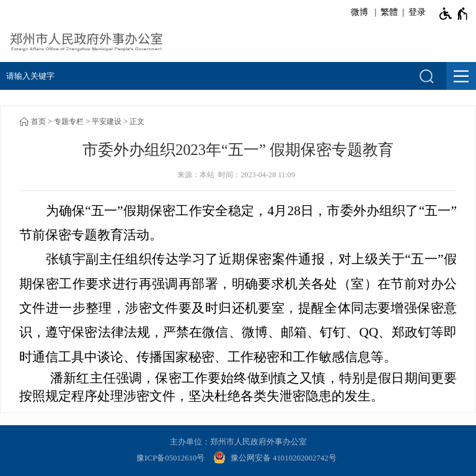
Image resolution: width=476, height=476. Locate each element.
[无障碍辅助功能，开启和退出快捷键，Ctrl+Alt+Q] (454, 14)
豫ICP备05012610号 (170, 458)
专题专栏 (69, 121)
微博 (359, 12)
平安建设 (107, 121)
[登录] (415, 12)
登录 (417, 12)
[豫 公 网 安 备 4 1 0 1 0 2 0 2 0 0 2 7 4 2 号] (276, 459)
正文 (137, 121)
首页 (38, 121)
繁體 (389, 12)
